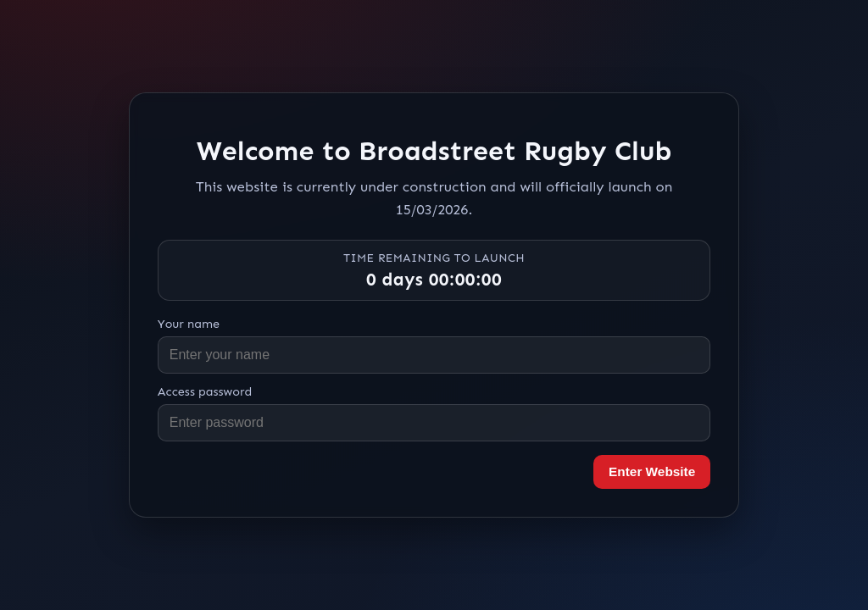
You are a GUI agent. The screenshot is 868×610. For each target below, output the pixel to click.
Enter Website (652, 471)
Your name (189, 324)
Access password (205, 391)
